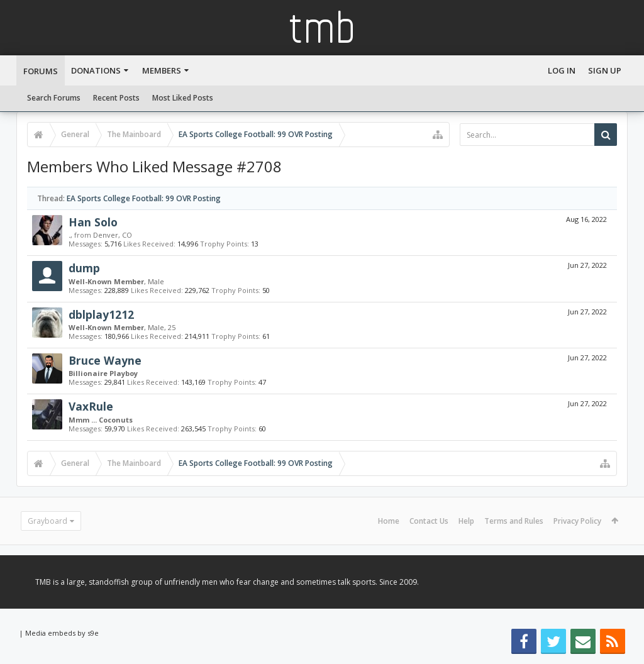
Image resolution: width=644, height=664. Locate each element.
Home (389, 521)
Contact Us (429, 521)
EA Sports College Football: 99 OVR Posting (144, 198)
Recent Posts (116, 98)
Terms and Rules (514, 521)
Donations (96, 70)
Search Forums (54, 98)
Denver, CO (113, 235)
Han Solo (93, 222)
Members (162, 70)
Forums (41, 71)
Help (466, 521)
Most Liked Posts (183, 98)
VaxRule (91, 406)
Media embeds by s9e (62, 633)
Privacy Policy (577, 521)
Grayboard (47, 521)
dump (84, 268)
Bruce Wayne (105, 360)
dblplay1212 (101, 314)
